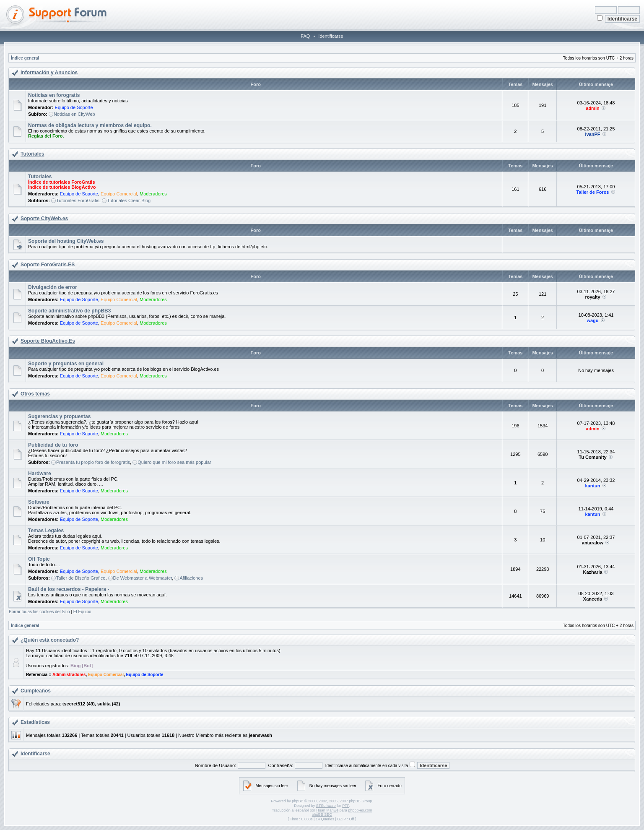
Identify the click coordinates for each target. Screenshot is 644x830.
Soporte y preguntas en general (66, 364)
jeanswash (260, 735)
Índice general (25, 58)
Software (39, 502)
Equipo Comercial (119, 194)
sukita (104, 704)
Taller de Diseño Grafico (81, 578)
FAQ (305, 36)
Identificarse (331, 36)
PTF (345, 806)
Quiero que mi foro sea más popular (174, 462)
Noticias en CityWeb (74, 114)
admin (592, 108)
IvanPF (592, 134)
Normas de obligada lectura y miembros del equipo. (90, 125)
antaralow (593, 543)
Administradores (69, 675)
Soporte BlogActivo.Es (48, 341)
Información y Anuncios (49, 73)
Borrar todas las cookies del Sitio (39, 612)
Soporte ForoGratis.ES (48, 265)
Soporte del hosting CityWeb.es (66, 241)
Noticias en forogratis (54, 95)
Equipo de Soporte (74, 107)
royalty (592, 297)
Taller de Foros (592, 192)
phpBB (297, 801)
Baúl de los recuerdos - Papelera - (69, 589)
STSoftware (326, 806)
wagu (592, 320)
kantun (592, 486)
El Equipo (82, 612)
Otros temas (35, 394)
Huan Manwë (327, 810)
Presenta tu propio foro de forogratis (93, 462)
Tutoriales (32, 154)
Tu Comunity (592, 457)
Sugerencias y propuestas (59, 416)
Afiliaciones (191, 578)
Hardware (40, 474)
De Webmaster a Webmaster (143, 578)
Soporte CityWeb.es (44, 219)
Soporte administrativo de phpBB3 (69, 311)
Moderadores (153, 194)
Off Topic (39, 559)
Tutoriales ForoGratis (78, 200)
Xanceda (593, 599)
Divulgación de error (53, 287)
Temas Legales (46, 531)
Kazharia (593, 572)
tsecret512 (74, 704)
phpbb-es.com (360, 810)
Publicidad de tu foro (53, 445)
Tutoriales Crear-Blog (129, 200)
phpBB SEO (322, 814)
